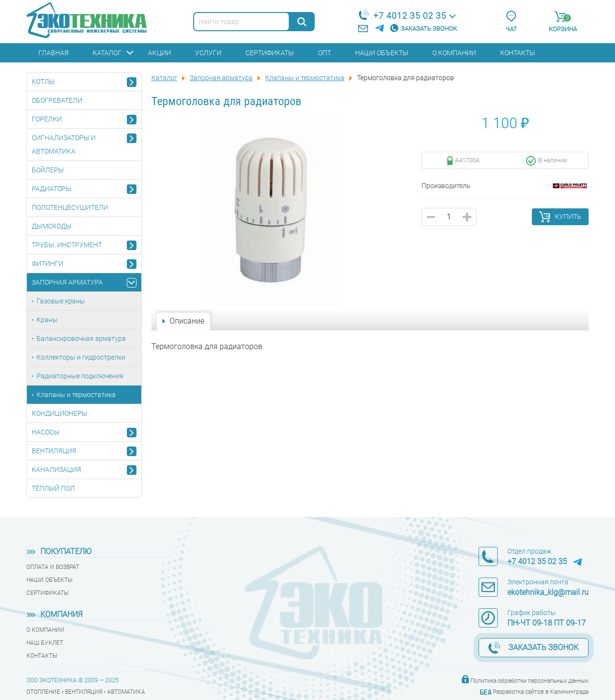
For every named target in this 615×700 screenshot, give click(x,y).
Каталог (107, 53)
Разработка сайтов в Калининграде (541, 692)
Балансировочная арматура (81, 338)
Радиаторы (52, 189)
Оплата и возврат (53, 567)
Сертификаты (270, 53)
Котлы (43, 82)
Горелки (47, 119)
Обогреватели (57, 100)
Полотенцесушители (70, 207)
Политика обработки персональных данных (529, 681)
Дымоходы (52, 226)
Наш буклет (45, 643)
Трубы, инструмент (67, 245)
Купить (568, 217)
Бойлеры (48, 170)
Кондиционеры (60, 413)
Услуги (208, 53)
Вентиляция (54, 451)
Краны (47, 320)
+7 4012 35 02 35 (410, 16)
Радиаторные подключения (80, 376)
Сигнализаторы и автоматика (64, 145)
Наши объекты (382, 53)
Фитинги (48, 264)
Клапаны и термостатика (76, 395)
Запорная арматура (67, 282)
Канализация (56, 470)
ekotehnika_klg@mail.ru (548, 592)
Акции (160, 53)
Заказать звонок (429, 29)
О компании (454, 53)
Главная (54, 53)
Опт (325, 53)
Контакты (518, 53)
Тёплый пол (53, 488)
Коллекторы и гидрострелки (81, 357)
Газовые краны (61, 301)
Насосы (46, 432)
